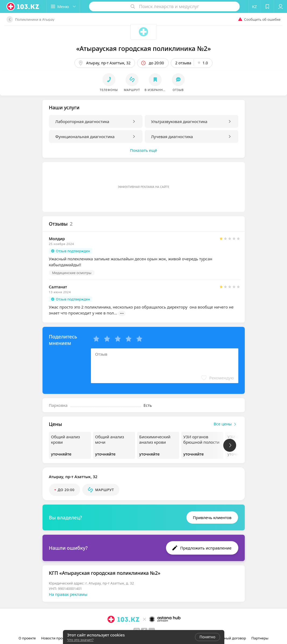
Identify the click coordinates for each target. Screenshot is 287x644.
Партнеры (260, 638)
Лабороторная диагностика (82, 121)
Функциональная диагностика (85, 136)
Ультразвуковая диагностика (179, 121)
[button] (63, 6)
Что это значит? (80, 640)
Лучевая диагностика (172, 136)
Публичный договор (229, 638)
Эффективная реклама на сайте (144, 187)
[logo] (23, 6)
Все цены (226, 424)
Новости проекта (56, 638)
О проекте (27, 638)
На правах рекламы (68, 594)
